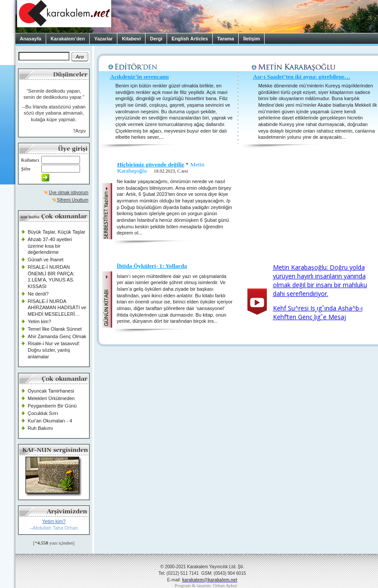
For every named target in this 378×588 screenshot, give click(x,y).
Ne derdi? (38, 294)
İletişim (251, 39)
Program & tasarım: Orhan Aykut (206, 586)
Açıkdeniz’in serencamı (140, 77)
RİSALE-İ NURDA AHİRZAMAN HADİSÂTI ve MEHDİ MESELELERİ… (57, 308)
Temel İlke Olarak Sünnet (55, 329)
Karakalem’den (68, 39)
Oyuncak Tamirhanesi (51, 391)
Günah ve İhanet (45, 260)
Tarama (225, 39)
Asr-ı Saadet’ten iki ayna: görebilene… (302, 77)
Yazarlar (103, 39)
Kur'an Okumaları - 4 (50, 421)
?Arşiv (80, 131)
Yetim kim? (39, 321)
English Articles (190, 39)
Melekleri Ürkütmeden (51, 398)
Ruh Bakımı (40, 428)
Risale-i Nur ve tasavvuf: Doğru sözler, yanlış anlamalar (54, 350)
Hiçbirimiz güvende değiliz (151, 164)
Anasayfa (31, 39)
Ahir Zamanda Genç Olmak (57, 336)
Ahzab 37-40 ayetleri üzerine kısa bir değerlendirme (50, 246)
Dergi (156, 39)
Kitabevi (131, 39)
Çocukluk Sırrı (43, 413)
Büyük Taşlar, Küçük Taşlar (56, 232)
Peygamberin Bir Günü (52, 406)
